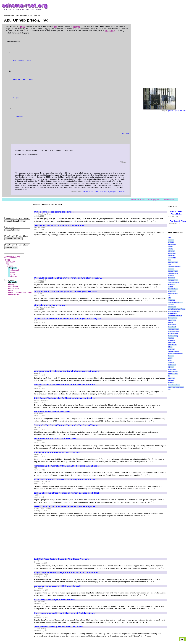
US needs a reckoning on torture (49, 305)
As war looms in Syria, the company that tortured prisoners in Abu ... (67, 291)
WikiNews (171, 383)
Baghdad (76, 27)
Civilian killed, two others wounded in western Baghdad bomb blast (66, 493)
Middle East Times (173, 331)
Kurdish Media (172, 320)
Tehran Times (172, 369)
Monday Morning (173, 336)
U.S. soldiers (110, 31)
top (182, 639)
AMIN (169, 238)
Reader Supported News (175, 354)
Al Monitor (171, 242)
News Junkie (172, 343)
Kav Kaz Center (173, 318)
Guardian (170, 287)
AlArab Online (172, 244)
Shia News (171, 367)
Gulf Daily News (173, 289)
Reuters (170, 358)
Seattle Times (172, 365)
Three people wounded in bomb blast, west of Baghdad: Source (64, 613)
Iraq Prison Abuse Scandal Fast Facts (52, 412)
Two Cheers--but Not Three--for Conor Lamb (55, 439)
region (8, 260)
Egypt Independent (173, 282)
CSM (169, 264)
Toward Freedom (173, 372)
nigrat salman (14, 294)
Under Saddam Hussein (22, 61)
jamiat (11, 290)
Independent (171, 300)
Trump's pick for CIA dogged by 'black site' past (57, 452)
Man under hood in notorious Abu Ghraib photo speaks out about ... (67, 371)
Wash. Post (171, 378)
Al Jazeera (171, 240)
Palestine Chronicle (174, 351)
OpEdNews (171, 349)
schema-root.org (12, 257)
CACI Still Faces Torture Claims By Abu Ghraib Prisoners (61, 559)
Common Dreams (173, 271)
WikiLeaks (171, 380)
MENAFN (170, 322)
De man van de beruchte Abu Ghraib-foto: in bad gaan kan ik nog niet (67, 319)
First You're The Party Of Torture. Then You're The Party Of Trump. (66, 425)
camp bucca (13, 286)
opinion (12, 274)
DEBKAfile (171, 276)
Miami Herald (172, 327)
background (14, 270)
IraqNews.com (172, 307)
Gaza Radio (171, 285)
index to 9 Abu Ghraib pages (145, 199)
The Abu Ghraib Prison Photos (176, 213)
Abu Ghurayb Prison (178, 221)
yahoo (177, 111)
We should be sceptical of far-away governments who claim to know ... (68, 278)
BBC (169, 260)
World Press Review (174, 385)
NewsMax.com (172, 345)
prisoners (13, 276)
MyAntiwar (171, 338)
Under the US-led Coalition (23, 79)
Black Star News (173, 262)
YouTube (183, 111)
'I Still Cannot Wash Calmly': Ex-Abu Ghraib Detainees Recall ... (64, 398)
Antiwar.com (171, 251)
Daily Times (171, 278)
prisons (10, 266)
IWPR (169, 298)
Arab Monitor (172, 253)
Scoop (170, 360)
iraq (8, 264)
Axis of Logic (172, 258)
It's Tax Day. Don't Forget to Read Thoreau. (54, 600)
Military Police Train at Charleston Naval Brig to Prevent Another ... (66, 479)
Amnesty (170, 249)
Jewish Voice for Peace (175, 316)
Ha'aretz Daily (172, 291)
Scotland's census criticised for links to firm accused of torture (64, 385)
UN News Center (173, 374)
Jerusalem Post (172, 314)
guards (12, 272)
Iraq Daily (171, 305)
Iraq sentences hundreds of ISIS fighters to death (57, 586)
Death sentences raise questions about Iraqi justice (58, 627)
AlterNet (170, 247)
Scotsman (171, 363)
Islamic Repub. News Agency (177, 309)
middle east (10, 262)
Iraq (55, 27)
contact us (169, 199)
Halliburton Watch (173, 293)
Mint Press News (173, 334)
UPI (169, 376)
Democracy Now (173, 280)
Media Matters (172, 325)
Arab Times (171, 256)
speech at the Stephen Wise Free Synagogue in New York (104, 192)
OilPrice (170, 347)
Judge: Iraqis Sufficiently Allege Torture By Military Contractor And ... (67, 572)
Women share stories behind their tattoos (54, 212)
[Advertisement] (56, 255)
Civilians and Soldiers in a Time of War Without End (59, 225)
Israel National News (174, 311)
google (170, 111)
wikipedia (126, 133)
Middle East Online (173, 329)
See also (16, 98)
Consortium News (173, 273)
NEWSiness (171, 340)
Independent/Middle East (175, 302)
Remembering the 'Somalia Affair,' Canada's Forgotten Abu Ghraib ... (67, 466)
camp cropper (14, 288)
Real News (171, 356)
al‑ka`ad (11, 284)
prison (23, 27)
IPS (169, 296)
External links (18, 116)
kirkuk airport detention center (20, 292)
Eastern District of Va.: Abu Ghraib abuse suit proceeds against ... (65, 506)
